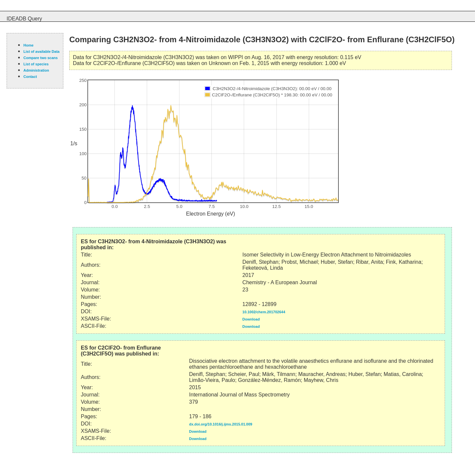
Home (29, 45)
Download (251, 319)
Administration (36, 70)
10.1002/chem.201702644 (264, 312)
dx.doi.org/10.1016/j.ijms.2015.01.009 (221, 424)
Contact (30, 77)
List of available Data (41, 51)
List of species (36, 64)
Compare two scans (41, 58)
